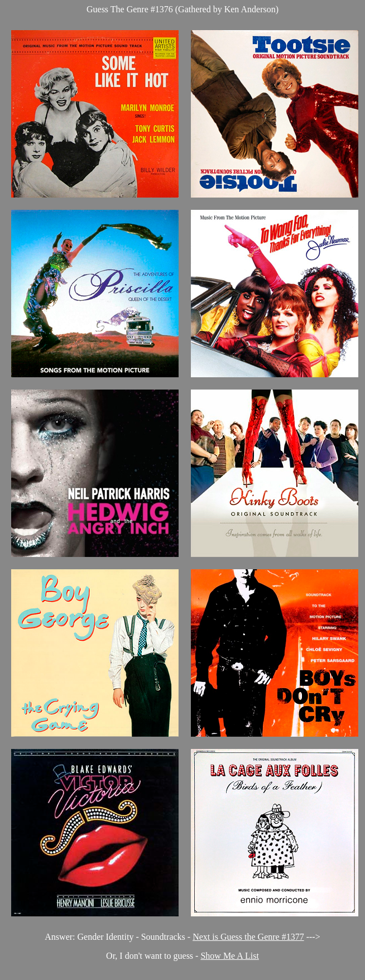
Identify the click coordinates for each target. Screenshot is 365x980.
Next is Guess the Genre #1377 (248, 937)
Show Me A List (229, 956)
